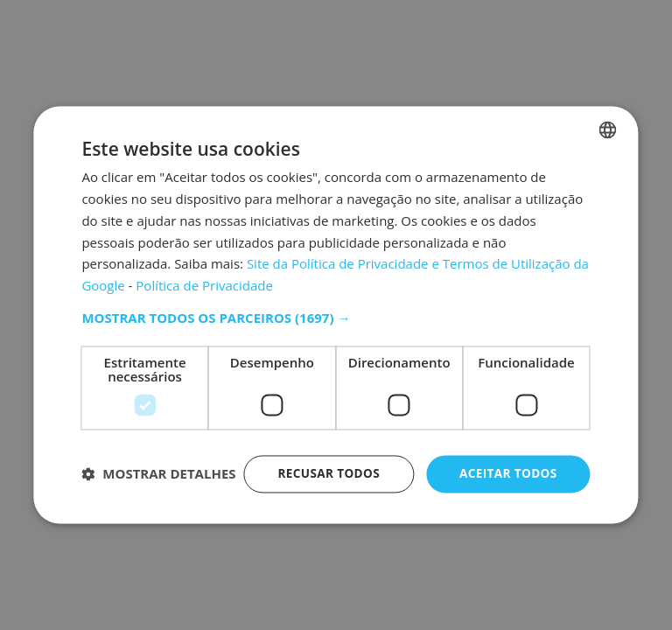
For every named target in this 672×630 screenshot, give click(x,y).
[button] (336, 301)
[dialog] (336, 315)
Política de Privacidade (204, 269)
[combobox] (608, 113)
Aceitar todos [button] (506, 457)
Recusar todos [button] (324, 457)
